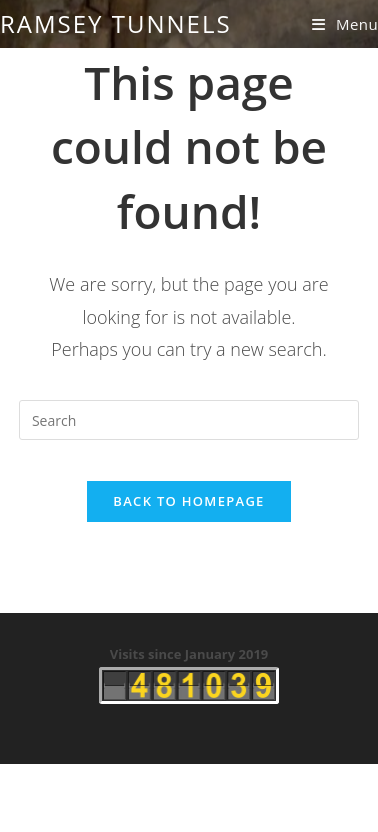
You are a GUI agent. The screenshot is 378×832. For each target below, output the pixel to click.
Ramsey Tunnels (116, 23)
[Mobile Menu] (345, 24)
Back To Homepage (188, 501)
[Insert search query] (189, 420)
